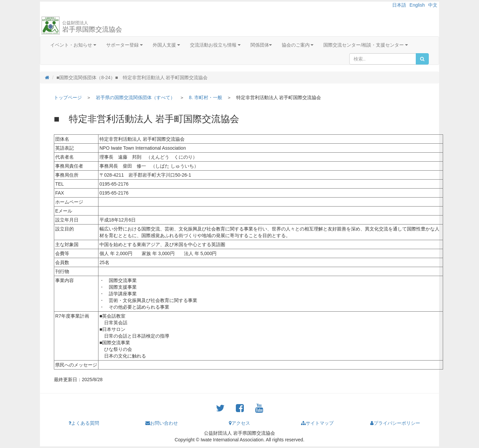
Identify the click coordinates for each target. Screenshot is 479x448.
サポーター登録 (124, 45)
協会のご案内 (298, 45)
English (417, 5)
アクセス (239, 423)
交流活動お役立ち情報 (215, 45)
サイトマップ (317, 423)
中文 (433, 5)
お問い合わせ (162, 423)
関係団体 (261, 45)
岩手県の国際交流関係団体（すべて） (135, 97)
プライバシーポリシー (395, 423)
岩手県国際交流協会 (92, 27)
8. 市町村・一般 (206, 97)
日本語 (399, 5)
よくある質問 (84, 423)
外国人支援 (166, 45)
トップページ (68, 97)
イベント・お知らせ (73, 45)
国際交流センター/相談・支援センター (366, 45)
